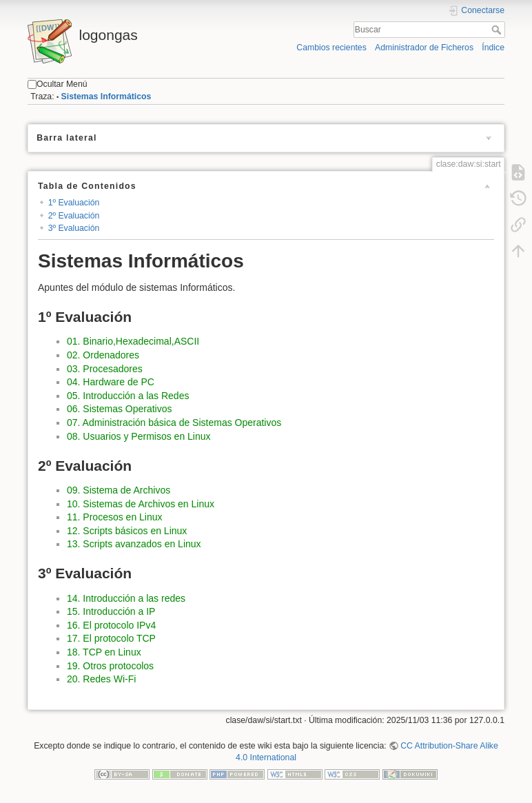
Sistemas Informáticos (106, 96)
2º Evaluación (74, 216)
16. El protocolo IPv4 (111, 625)
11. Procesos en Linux (115, 517)
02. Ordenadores (103, 355)
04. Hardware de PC (111, 382)
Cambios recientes (331, 48)
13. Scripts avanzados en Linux (134, 544)
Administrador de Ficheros (424, 48)
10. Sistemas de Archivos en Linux (141, 504)
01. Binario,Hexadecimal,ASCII (133, 341)
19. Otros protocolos (110, 666)
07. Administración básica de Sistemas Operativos (174, 423)
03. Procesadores (105, 369)
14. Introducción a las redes (126, 598)
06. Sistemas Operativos (120, 409)
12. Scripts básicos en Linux (127, 531)
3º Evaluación (74, 228)
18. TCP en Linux (104, 652)
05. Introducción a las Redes (128, 396)
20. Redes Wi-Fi (101, 679)
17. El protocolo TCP (111, 638)
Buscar (498, 30)
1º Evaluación (74, 203)
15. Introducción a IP (111, 611)
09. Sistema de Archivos (119, 490)
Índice (493, 48)
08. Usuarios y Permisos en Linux (139, 436)
